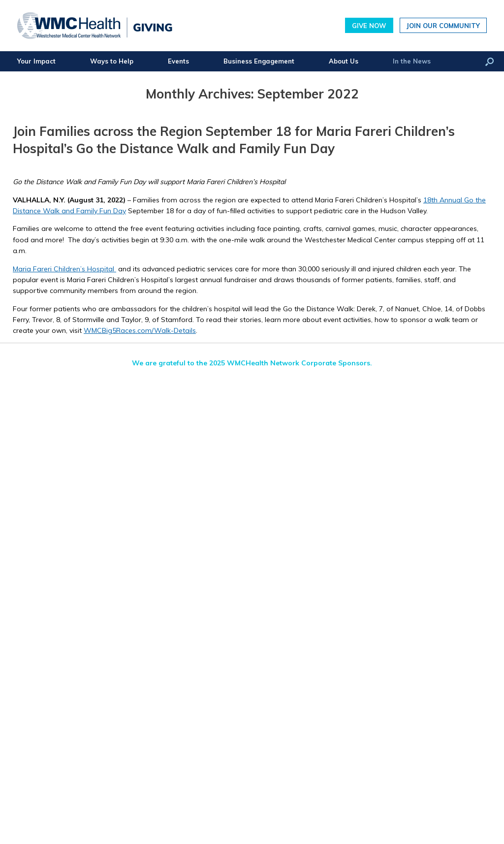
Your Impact (36, 61)
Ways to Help (112, 61)
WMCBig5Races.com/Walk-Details (140, 330)
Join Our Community (443, 25)
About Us (344, 61)
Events (178, 61)
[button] (489, 61)
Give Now (369, 25)
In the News (412, 61)
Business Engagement (259, 61)
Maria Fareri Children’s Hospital (64, 269)
